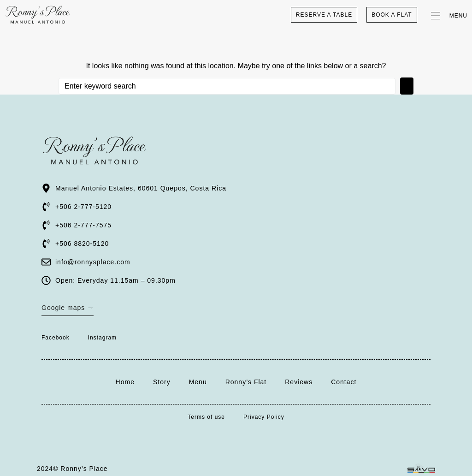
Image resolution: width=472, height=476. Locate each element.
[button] (447, 15)
